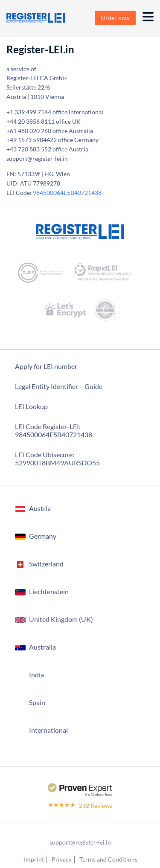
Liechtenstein (49, 591)
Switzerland (46, 564)
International (48, 730)
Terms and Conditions (108, 859)
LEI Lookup (31, 406)
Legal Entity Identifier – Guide (59, 386)
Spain (37, 702)
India (36, 675)
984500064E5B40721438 (67, 193)
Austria (40, 508)
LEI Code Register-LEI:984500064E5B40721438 (54, 430)
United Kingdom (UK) (61, 619)
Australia (42, 647)
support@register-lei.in (80, 842)
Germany (43, 536)
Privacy (62, 859)
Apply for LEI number (46, 366)
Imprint (34, 859)
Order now (115, 18)
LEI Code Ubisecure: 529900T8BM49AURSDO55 (57, 459)
